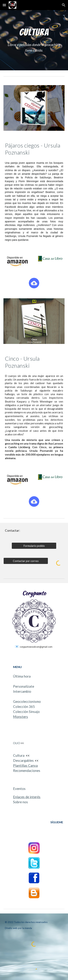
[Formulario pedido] (34, 546)
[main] (34, 32)
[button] (4, 5)
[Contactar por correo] (26, 561)
